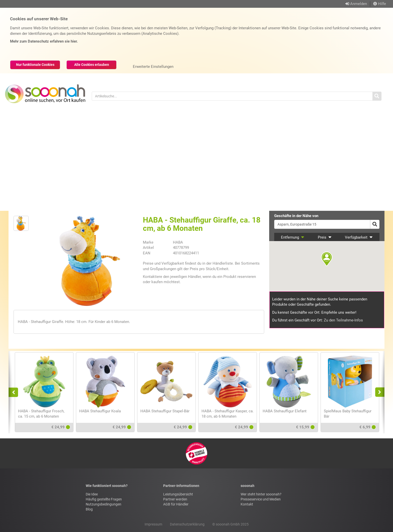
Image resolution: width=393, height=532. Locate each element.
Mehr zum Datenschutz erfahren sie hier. (44, 41)
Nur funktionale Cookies (35, 65)
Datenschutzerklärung (187, 524)
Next (378, 392)
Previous (16, 392)
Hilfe (380, 4)
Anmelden (359, 4)
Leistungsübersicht (178, 494)
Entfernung (293, 237)
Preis (325, 237)
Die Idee (92, 494)
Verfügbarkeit (359, 237)
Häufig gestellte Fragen (104, 499)
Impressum (153, 524)
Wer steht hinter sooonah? (261, 494)
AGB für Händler (176, 504)
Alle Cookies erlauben (92, 65)
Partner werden (175, 499)
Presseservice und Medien (261, 499)
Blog (89, 509)
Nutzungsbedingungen (104, 504)
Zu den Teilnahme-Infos (343, 320)
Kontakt (247, 504)
